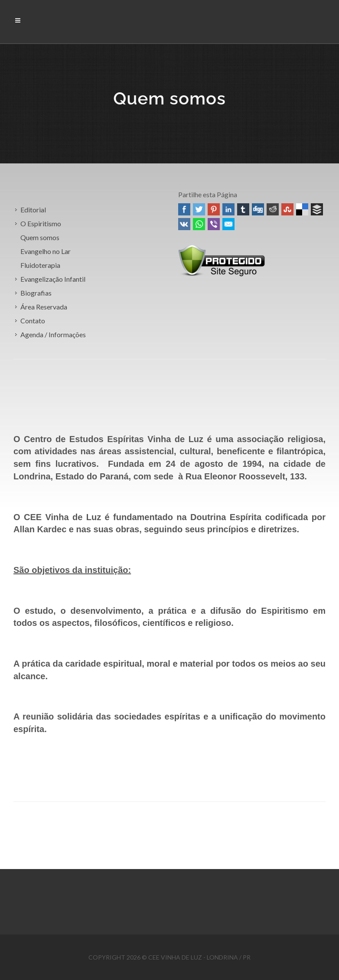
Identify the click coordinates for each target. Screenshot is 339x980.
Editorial (33, 210)
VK (184, 224)
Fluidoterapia (40, 265)
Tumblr (243, 209)
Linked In (228, 209)
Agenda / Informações (53, 334)
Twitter (199, 209)
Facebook (184, 209)
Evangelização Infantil (53, 279)
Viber (214, 224)
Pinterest (214, 209)
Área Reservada (44, 307)
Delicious (302, 209)
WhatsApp (199, 224)
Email (228, 224)
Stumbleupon (287, 209)
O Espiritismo (41, 223)
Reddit (273, 209)
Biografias (36, 293)
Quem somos (40, 237)
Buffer (317, 209)
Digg (258, 209)
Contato (33, 321)
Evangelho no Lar (46, 251)
